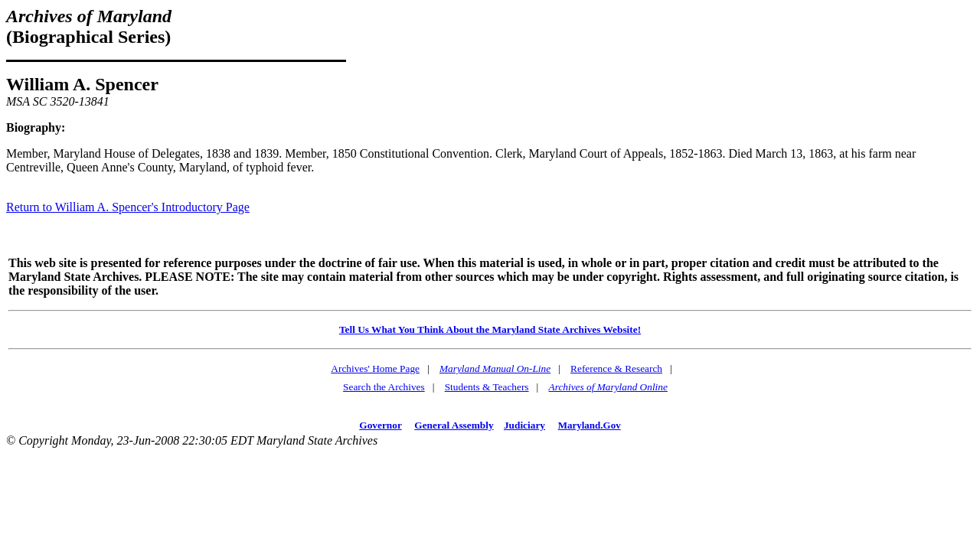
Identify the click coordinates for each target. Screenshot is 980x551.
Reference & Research (616, 368)
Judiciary (524, 425)
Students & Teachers (487, 387)
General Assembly (454, 425)
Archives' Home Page (375, 368)
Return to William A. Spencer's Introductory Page (128, 207)
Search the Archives (384, 387)
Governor (380, 425)
